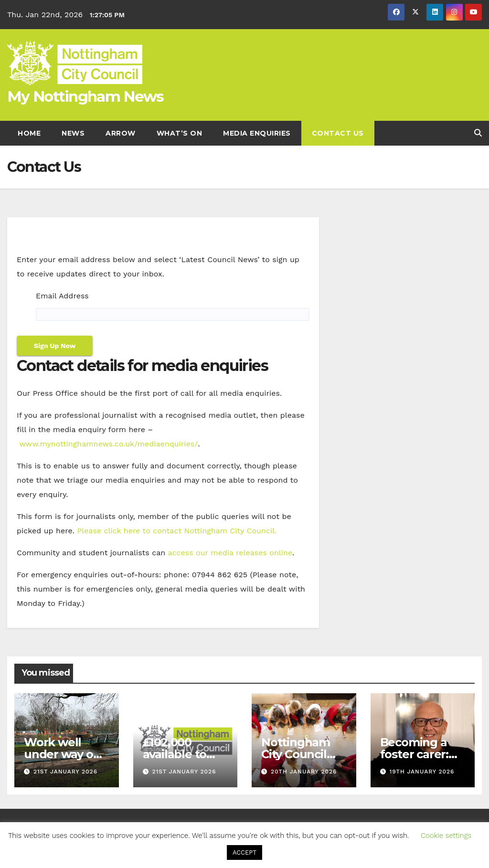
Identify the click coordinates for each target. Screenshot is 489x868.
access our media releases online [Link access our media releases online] (230, 553)
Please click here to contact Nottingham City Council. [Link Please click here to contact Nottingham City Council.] (177, 531)
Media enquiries (257, 133)
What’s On (180, 133)
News (73, 133)
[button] (478, 133)
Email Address (62, 296)
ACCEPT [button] (244, 852)
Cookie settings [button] (446, 836)
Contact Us (338, 133)
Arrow (121, 133)
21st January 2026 (65, 772)
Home (29, 133)
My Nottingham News (85, 96)
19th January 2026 (422, 772)
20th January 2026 (304, 772)
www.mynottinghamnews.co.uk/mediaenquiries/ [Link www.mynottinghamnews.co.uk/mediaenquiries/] (108, 444)
